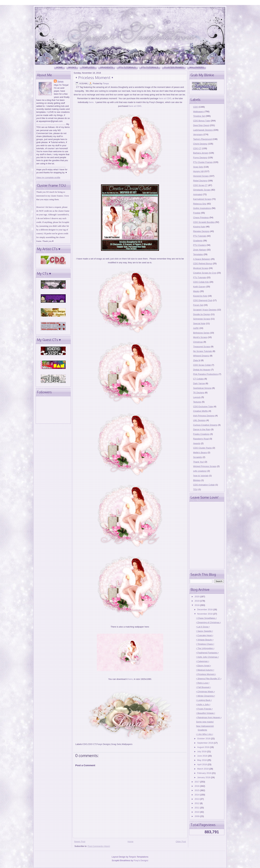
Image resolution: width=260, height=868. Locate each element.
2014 (197, 795)
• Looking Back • (204, 700)
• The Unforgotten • (205, 648)
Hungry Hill (198, 171)
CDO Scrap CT (200, 185)
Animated (198, 194)
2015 (197, 790)
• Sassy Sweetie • (204, 631)
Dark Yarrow (199, 383)
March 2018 (203, 769)
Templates (88, 67)
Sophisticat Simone (202, 388)
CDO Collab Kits (201, 282)
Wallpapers (197, 67)
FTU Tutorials (150, 67)
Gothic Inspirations (202, 208)
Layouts (197, 397)
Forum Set (198, 305)
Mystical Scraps (201, 268)
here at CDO (165, 98)
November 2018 (205, 614)
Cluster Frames (174, 67)
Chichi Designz (200, 144)
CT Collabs (198, 379)
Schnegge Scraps (202, 319)
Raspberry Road (201, 439)
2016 (197, 786)
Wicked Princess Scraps (205, 466)
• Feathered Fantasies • (207, 653)
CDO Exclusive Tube (203, 407)
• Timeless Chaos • (205, 644)
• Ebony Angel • (203, 666)
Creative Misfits (201, 411)
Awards (197, 443)
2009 (197, 816)
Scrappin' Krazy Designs (205, 310)
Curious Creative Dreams (205, 425)
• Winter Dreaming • (205, 696)
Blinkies (197, 480)
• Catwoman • (202, 661)
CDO (85, 744)
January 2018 (204, 777)
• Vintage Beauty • (205, 640)
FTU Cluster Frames (203, 162)
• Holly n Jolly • (203, 704)
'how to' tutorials (201, 476)
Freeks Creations (201, 434)
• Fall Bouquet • (203, 687)
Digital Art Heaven (202, 370)
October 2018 (204, 739)
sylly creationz (200, 471)
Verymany (198, 134)
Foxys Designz (103, 744)
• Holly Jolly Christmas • (207, 657)
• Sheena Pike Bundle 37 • (209, 679)
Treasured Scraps (202, 347)
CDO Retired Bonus (203, 264)
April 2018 (202, 764)
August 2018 (204, 747)
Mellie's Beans (200, 453)
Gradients (107, 67)
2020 (197, 597)
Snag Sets (116, 744)
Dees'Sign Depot (201, 125)
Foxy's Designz (141, 860)
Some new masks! (205, 722)
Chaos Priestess (201, 217)
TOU (195, 489)
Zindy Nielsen (200, 250)
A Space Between (202, 259)
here (91, 102)
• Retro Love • (203, 683)
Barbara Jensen (201, 153)
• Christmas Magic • (205, 692)
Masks (72, 67)
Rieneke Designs (201, 231)
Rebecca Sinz (200, 204)
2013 (197, 799)
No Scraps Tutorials (203, 351)
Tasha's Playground (203, 139)
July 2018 (202, 751)
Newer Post (80, 842)
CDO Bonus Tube (202, 121)
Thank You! (199, 462)
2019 (197, 601)
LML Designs (199, 420)
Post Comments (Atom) (99, 846)
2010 (197, 812)
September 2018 (205, 743)
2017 (197, 782)
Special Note (199, 323)
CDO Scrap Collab (202, 365)
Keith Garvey (199, 287)
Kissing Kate (199, 227)
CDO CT (92, 744)
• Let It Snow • (203, 627)
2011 (197, 808)
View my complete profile (48, 177)
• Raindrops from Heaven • (209, 717)
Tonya (60, 81)
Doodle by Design (202, 314)
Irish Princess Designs (204, 416)
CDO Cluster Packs (203, 448)
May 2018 (202, 760)
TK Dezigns (199, 393)
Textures (197, 402)
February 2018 (204, 773)
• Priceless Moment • (94, 77)
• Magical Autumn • (205, 670)
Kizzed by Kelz (200, 296)
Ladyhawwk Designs (203, 130)
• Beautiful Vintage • (205, 713)
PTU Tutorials (127, 67)
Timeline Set (199, 116)
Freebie (197, 213)
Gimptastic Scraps (202, 190)
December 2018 (205, 609)
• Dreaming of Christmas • (208, 622)
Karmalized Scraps (202, 199)
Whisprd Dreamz (201, 356)
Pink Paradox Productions (206, 374)
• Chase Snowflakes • (206, 618)
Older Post (181, 842)
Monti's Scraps (200, 337)
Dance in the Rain (202, 429)
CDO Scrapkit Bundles (204, 222)
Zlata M (197, 360)
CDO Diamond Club (203, 300)
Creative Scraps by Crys (205, 273)
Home (59, 67)
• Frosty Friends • (204, 709)
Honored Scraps (201, 176)
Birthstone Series (201, 333)
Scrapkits (198, 457)
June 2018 (202, 756)
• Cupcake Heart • (205, 635)
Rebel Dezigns (200, 181)
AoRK (196, 328)
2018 (197, 605)
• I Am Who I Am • (204, 734)
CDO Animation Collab (204, 485)
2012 (197, 803)
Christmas (198, 342)
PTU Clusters (200, 245)
